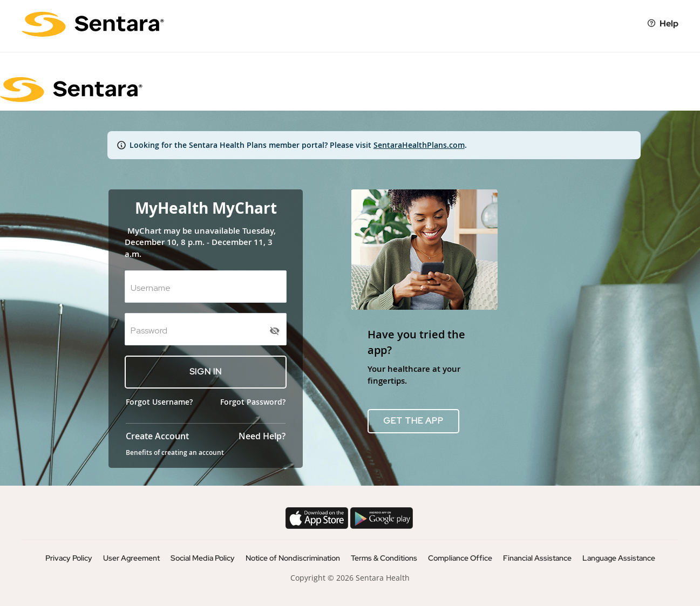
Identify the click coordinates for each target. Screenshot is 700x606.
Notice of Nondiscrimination (293, 558)
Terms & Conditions (384, 558)
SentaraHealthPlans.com (419, 145)
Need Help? (262, 436)
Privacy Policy (69, 558)
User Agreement (131, 558)
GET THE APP (413, 421)
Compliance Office (460, 558)
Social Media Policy (203, 558)
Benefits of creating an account (175, 452)
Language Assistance (619, 558)
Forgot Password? (253, 402)
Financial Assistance (537, 558)
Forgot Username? (159, 402)
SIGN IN (206, 372)
